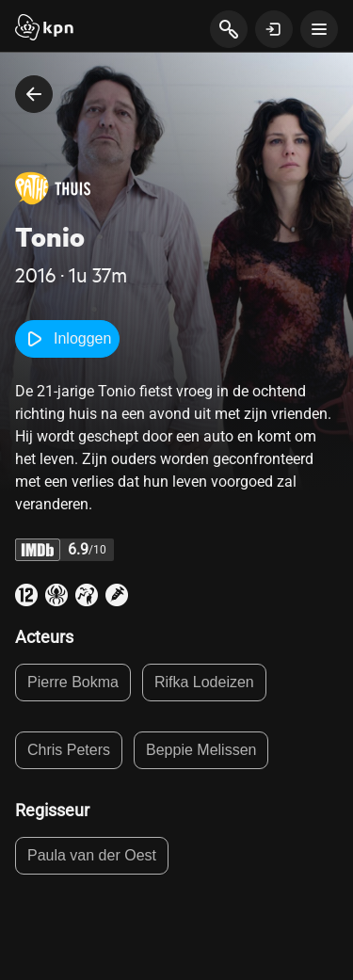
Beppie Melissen (201, 750)
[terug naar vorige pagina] (34, 94)
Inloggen (67, 339)
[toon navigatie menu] (319, 29)
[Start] (44, 29)
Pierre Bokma (73, 682)
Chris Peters (69, 750)
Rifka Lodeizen (204, 682)
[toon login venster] (274, 29)
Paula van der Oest (92, 855)
